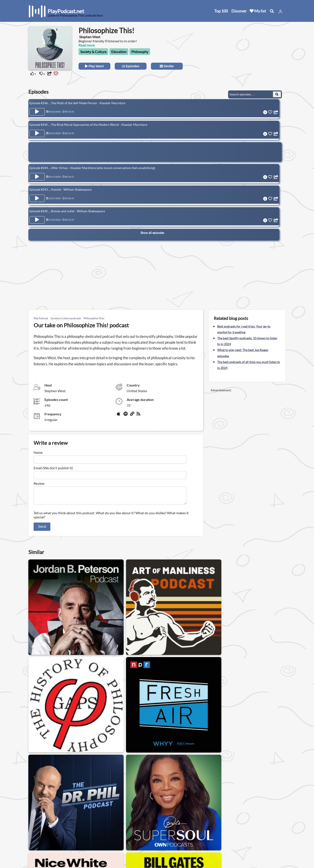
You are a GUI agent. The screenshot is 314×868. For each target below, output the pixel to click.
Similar (167, 66)
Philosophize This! (94, 318)
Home (34, 825)
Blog (33, 854)
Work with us (78, 848)
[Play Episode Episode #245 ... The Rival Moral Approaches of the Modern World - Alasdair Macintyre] (37, 132)
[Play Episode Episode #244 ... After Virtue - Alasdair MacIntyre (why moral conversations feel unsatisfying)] (37, 174)
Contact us (77, 831)
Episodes (131, 66)
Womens (86, 794)
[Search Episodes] (277, 94)
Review (39, 483)
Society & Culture (93, 52)
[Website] (132, 415)
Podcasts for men (113, 794)
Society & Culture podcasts (66, 318)
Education (119, 52)
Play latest (94, 66)
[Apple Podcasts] (119, 415)
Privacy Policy (79, 837)
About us (75, 825)
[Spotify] (126, 415)
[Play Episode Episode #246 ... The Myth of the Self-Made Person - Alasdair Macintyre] (37, 112)
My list (258, 11)
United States (119, 822)
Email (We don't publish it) (53, 468)
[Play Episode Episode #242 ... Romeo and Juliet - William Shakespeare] (37, 215)
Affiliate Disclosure (83, 842)
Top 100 (221, 11)
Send (42, 529)
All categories (39, 842)
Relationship (144, 794)
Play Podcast (41, 318)
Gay (69, 794)
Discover (239, 11)
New (33, 831)
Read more (87, 45)
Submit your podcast (45, 848)
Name (38, 452)
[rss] (139, 415)
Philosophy (140, 52)
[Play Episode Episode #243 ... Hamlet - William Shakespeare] (37, 195)
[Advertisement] (247, 53)
